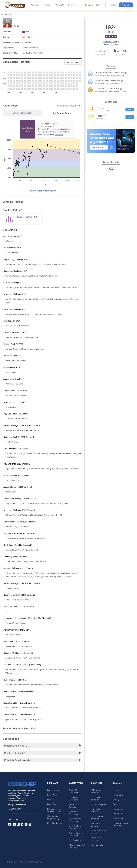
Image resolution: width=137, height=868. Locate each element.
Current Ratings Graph (22, 113)
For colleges (118, 795)
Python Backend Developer (76, 834)
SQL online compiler (96, 825)
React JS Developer (74, 792)
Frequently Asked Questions (120, 824)
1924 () (27, 128)
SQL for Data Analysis (75, 806)
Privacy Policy (119, 818)
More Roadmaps (54, 823)
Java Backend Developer (75, 820)
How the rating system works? (42, 191)
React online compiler (96, 839)
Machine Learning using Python (77, 846)
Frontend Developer (74, 813)
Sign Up (126, 5)
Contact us (118, 814)
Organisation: (8, 48)
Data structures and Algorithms (54, 810)
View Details (38, 53)
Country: (6, 37)
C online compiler (99, 805)
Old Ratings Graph (62, 113)
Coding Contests (120, 800)
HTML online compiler (96, 792)
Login (113, 5)
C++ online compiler (95, 799)
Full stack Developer (74, 799)
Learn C (51, 800)
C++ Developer (75, 840)
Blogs (115, 804)
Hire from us (118, 809)
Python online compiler (97, 818)
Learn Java (52, 795)
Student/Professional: (11, 42)
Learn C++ (52, 804)
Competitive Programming (53, 817)
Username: (7, 32)
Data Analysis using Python (75, 827)
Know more (59, 135)
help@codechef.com (17, 805)
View (130, 109)
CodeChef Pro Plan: (10, 53)
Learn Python (53, 790)
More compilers (98, 845)
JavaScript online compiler (99, 832)
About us (117, 790)
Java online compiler (96, 811)
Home (4, 15)
